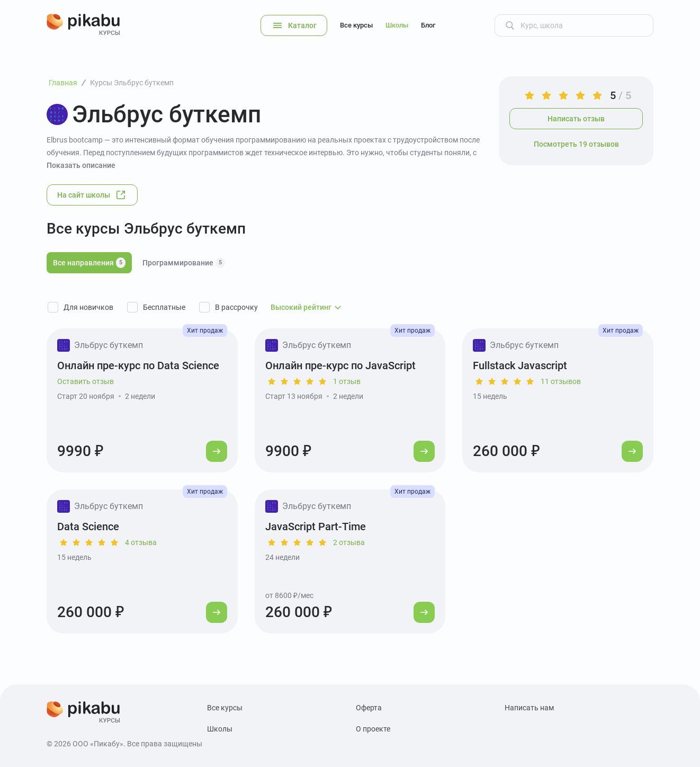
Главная (63, 83)
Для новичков (88, 307)
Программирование (184, 263)
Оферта (369, 708)
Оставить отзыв (86, 381)
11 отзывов (561, 381)
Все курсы (356, 25)
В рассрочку (236, 307)
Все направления (89, 263)
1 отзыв (347, 381)
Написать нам (529, 708)
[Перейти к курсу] (217, 451)
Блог (428, 25)
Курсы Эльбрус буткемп (132, 83)
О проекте (373, 729)
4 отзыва (141, 542)
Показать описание (81, 165)
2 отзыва (349, 542)
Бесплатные (164, 307)
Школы (397, 25)
